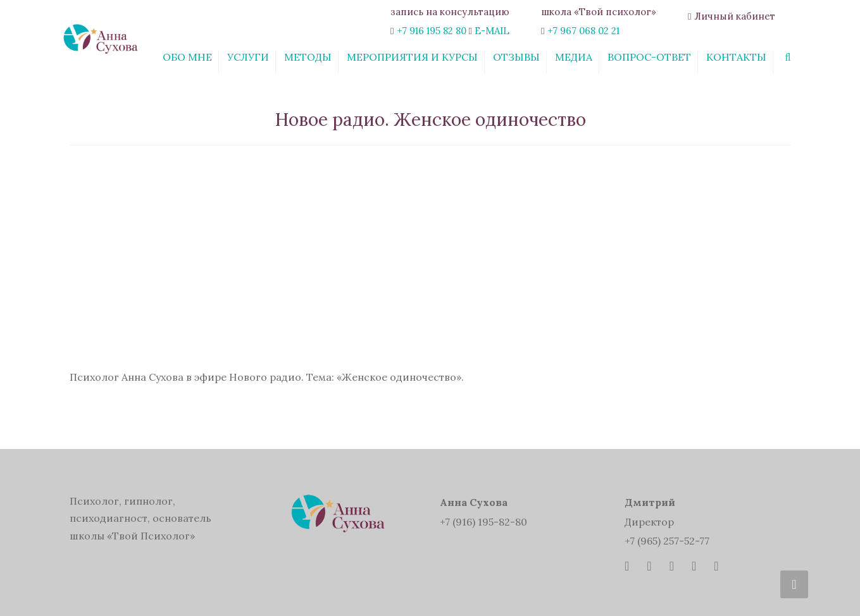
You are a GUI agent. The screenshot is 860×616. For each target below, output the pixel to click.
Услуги (248, 57)
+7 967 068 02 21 (583, 31)
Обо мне (187, 57)
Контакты (736, 57)
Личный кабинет (735, 16)
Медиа (574, 57)
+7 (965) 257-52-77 (667, 541)
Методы (308, 57)
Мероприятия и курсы (412, 57)
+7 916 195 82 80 (432, 31)
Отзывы (516, 57)
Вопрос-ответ (649, 57)
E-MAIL (492, 31)
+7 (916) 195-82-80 (483, 522)
